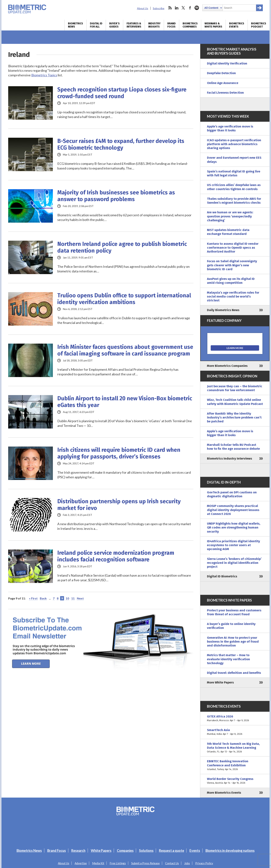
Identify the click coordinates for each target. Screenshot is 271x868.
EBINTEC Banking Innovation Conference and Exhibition (235, 765)
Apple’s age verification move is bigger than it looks (230, 128)
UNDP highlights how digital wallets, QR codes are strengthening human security (234, 528)
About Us (143, 8)
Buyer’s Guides (114, 25)
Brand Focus (172, 25)
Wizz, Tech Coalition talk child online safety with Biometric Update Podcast (235, 402)
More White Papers (220, 682)
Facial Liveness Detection (225, 93)
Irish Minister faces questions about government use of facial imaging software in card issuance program (125, 350)
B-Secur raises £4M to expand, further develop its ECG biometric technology (121, 144)
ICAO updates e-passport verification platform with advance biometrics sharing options (234, 144)
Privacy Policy (204, 863)
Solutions (146, 851)
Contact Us (172, 863)
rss (170, 8)
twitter (183, 8)
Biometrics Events (237, 25)
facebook (190, 8)
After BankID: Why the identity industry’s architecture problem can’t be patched (234, 418)
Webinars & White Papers (213, 25)
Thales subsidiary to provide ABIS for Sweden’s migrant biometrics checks (234, 201)
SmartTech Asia (235, 732)
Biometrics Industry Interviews (229, 459)
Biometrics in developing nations (230, 851)
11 (73, 598)
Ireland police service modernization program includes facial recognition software (116, 556)
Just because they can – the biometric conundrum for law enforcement (235, 388)
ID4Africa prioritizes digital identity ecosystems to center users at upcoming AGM (233, 545)
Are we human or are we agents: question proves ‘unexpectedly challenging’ (230, 216)
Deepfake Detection (221, 73)
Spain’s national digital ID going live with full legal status (234, 173)
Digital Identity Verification (227, 63)
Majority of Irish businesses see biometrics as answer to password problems (116, 196)
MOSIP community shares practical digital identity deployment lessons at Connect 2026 (233, 510)
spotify (197, 8)
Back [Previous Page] (43, 598)
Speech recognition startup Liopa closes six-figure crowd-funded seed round (122, 93)
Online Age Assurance (223, 83)
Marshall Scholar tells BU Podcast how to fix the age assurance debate (233, 447)
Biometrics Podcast (259, 25)
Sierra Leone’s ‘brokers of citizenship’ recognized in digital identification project (234, 563)
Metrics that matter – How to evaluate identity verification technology (228, 659)
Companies (125, 851)
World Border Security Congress (235, 781)
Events (195, 851)
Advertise (81, 863)
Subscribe (159, 8)
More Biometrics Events (224, 793)
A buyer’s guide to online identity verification (231, 626)
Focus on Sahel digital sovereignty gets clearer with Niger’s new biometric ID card (232, 265)
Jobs (187, 863)
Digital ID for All (96, 25)
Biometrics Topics (44, 75)
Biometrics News (75, 25)
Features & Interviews (134, 25)
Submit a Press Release (145, 863)
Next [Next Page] (80, 598)
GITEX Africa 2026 (235, 719)
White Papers (101, 851)
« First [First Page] (33, 598)
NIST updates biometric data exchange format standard (228, 232)
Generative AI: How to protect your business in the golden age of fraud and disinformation (233, 642)
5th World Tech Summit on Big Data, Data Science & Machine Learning (235, 748)
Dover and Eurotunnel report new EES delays (234, 160)
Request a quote (172, 851)
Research (78, 851)
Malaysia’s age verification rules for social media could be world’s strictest (233, 297)
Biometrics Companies (190, 25)
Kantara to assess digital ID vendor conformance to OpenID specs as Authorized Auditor (233, 248)
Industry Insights (154, 25)
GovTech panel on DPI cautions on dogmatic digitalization (232, 494)
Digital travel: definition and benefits (234, 673)
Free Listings (118, 863)
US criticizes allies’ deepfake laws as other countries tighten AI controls (234, 187)
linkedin (177, 8)
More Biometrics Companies (227, 366)
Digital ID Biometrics (222, 576)
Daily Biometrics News (223, 310)
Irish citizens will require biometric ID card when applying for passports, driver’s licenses (119, 453)
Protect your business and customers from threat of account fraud (234, 612)
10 (67, 598)
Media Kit (98, 863)
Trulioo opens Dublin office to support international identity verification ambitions (124, 299)
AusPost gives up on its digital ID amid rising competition (231, 281)
